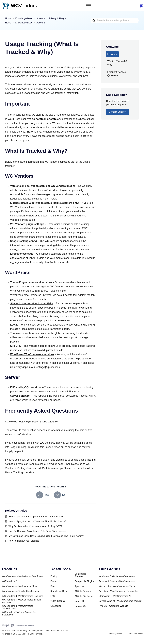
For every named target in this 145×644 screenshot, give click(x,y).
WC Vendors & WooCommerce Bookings (23, 596)
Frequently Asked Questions (117, 74)
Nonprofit (79, 601)
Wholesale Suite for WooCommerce (117, 576)
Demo (53, 581)
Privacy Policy (116, 634)
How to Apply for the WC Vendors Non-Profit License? (37, 521)
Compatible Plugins (84, 581)
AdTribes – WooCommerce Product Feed (120, 591)
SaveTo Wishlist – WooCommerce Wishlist (120, 601)
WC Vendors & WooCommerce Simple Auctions (22, 601)
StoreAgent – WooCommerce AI (115, 596)
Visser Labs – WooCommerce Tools (117, 586)
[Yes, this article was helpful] (42, 495)
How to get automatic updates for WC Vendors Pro (36, 517)
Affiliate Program (83, 591)
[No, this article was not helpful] (60, 495)
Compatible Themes (80, 575)
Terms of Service (136, 634)
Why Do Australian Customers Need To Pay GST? (35, 526)
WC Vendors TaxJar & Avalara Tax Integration (19, 613)
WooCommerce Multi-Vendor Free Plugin (23, 576)
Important (112, 54)
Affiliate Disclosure (84, 596)
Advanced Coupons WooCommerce (117, 581)
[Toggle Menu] (89, 6)
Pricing (54, 576)
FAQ (53, 596)
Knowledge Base (59, 591)
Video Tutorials (58, 601)
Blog (53, 586)
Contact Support (117, 112)
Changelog (56, 606)
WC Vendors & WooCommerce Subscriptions (18, 607)
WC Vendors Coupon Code (30, 634)
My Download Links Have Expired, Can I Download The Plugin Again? (46, 536)
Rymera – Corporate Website (113, 606)
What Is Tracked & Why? (117, 63)
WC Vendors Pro (11, 581)
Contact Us (80, 606)
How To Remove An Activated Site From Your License (37, 531)
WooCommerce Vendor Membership (20, 591)
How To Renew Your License (24, 541)
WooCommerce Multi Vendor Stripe (20, 586)
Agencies (79, 586)
